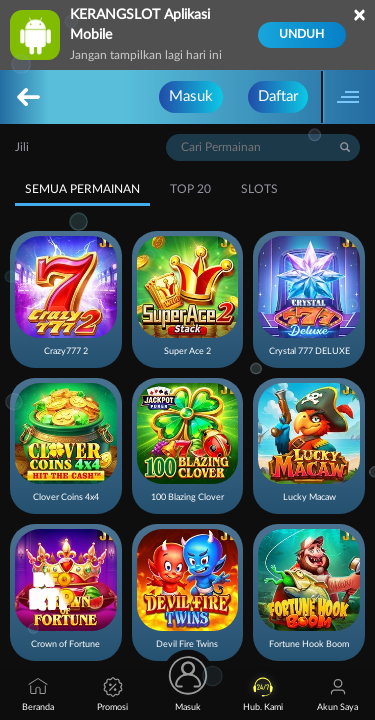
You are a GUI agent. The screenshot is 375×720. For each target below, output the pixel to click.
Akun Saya (337, 694)
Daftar (278, 96)
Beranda (38, 694)
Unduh (301, 34)
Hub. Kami (263, 694)
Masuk (191, 96)
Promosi (112, 694)
